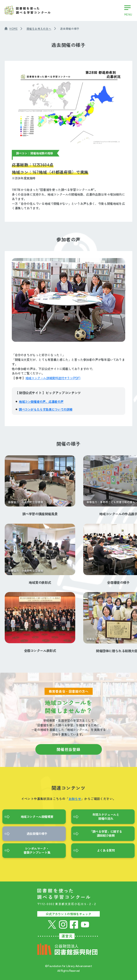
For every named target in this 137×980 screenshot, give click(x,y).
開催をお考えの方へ (39, 29)
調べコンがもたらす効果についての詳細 (46, 409)
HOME (14, 29)
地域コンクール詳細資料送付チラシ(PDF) (53, 378)
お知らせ (75, 799)
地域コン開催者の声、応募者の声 (41, 401)
